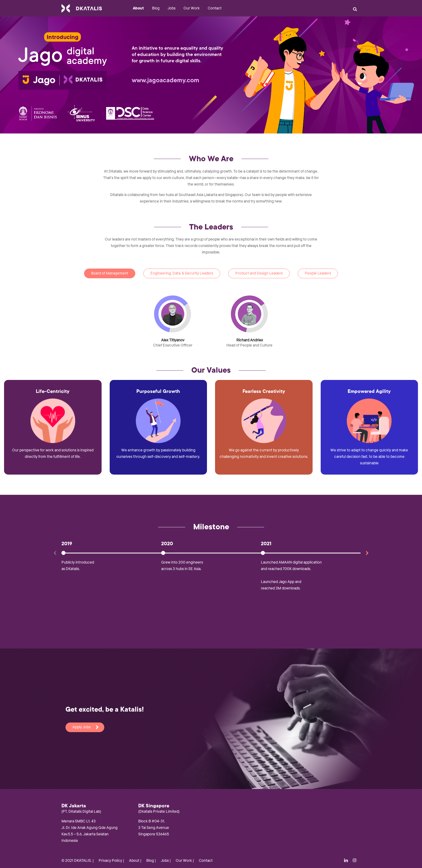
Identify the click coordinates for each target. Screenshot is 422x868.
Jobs (172, 8)
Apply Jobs (86, 727)
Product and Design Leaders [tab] (259, 273)
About (138, 8)
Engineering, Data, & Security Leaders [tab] (182, 273)
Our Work (192, 8)
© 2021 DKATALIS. (77, 861)
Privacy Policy (110, 861)
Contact (215, 8)
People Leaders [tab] (318, 273)
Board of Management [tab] (110, 273)
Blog (156, 8)
